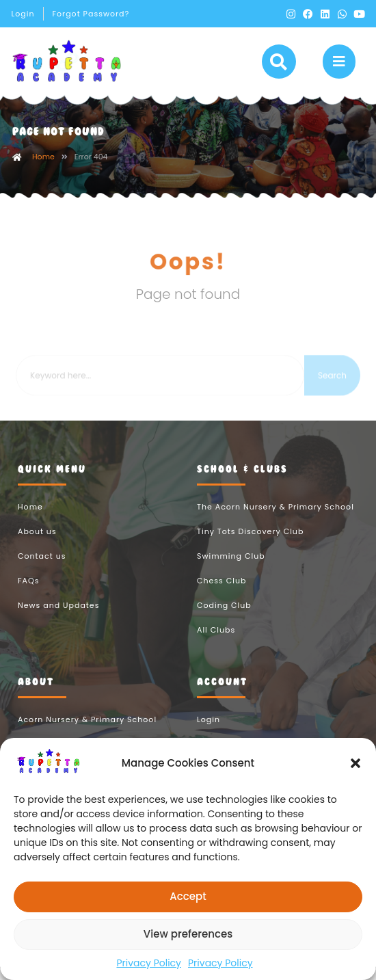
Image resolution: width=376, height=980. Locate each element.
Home (43, 169)
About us (37, 544)
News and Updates (58, 618)
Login (23, 14)
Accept (188, 896)
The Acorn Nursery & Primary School (276, 519)
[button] (355, 763)
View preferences (188, 934)
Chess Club (221, 593)
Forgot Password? (91, 14)
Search (332, 398)
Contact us (42, 568)
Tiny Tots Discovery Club (250, 544)
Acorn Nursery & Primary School (87, 732)
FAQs (28, 593)
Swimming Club (231, 568)
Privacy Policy (149, 963)
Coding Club (224, 618)
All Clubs (216, 642)
